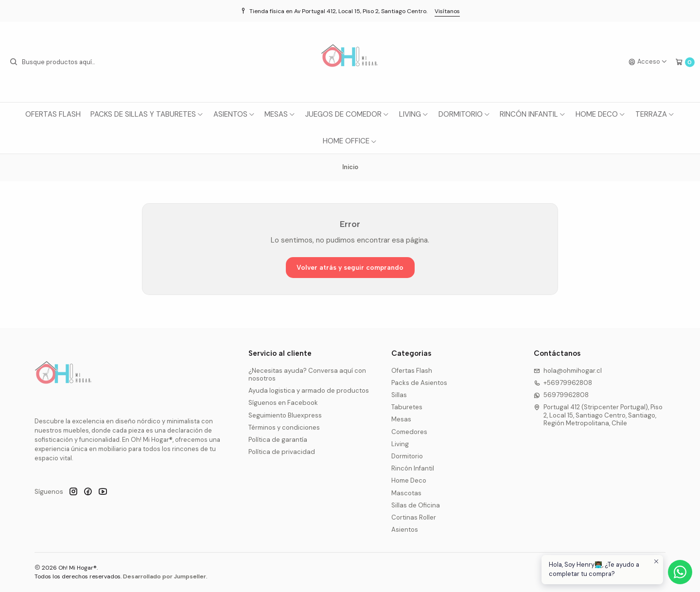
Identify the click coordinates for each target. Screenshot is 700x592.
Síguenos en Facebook (283, 403)
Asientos (234, 114)
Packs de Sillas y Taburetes (147, 114)
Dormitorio (464, 114)
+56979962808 (563, 383)
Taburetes (407, 407)
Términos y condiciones (284, 427)
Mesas (280, 114)
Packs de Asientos (419, 383)
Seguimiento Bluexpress (285, 415)
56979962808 (561, 395)
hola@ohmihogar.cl (568, 371)
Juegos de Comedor (347, 114)
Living (414, 114)
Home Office (350, 141)
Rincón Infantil (533, 114)
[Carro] (685, 62)
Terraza (655, 114)
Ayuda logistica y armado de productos (309, 391)
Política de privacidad (282, 452)
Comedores (409, 432)
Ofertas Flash (53, 114)
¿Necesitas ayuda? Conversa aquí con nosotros (307, 374)
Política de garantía (278, 440)
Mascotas (406, 493)
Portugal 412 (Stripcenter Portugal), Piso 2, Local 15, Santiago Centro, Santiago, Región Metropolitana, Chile (598, 415)
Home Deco (601, 114)
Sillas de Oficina (416, 505)
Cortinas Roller (414, 517)
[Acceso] (648, 62)
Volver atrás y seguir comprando (350, 267)
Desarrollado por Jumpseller (165, 576)
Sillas (399, 395)
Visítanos (447, 11)
